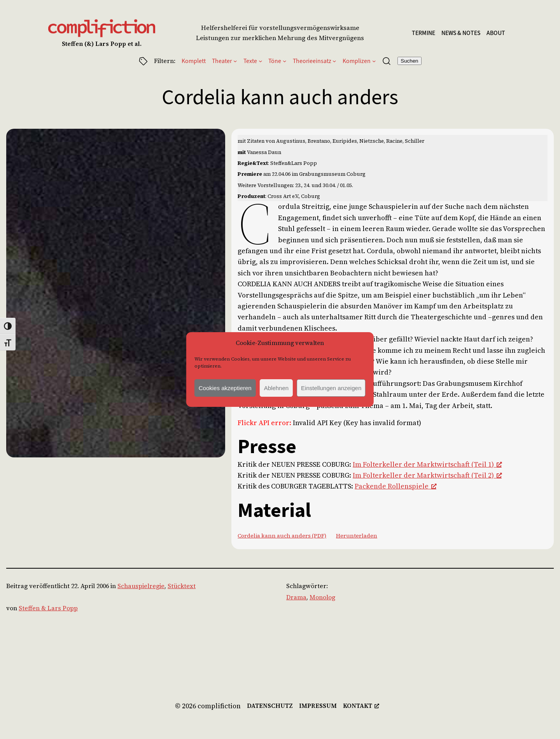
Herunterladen (357, 536)
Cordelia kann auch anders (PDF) (282, 536)
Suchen (409, 61)
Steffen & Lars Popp (48, 608)
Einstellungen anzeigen (331, 388)
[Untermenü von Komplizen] (374, 61)
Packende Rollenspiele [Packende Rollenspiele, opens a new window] (395, 486)
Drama (296, 597)
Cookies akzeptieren (225, 388)
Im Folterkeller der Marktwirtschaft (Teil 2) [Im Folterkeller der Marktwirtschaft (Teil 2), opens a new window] (427, 475)
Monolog (322, 597)
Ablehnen (276, 388)
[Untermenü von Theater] (235, 61)
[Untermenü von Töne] (284, 61)
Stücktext (182, 586)
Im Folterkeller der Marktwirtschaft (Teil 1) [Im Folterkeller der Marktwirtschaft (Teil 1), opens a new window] (427, 464)
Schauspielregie (141, 586)
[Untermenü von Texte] (260, 61)
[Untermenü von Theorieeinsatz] (334, 61)
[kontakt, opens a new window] (361, 706)
